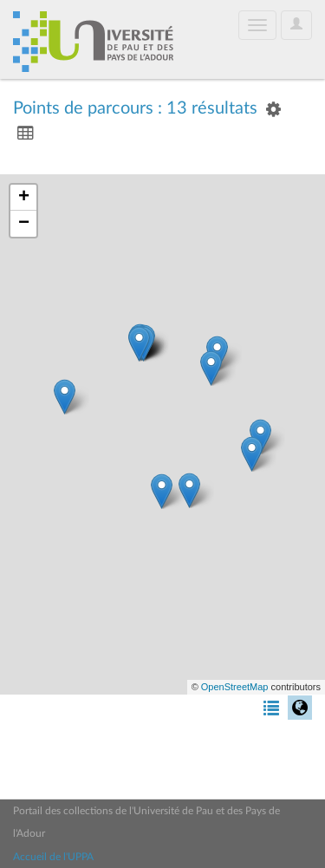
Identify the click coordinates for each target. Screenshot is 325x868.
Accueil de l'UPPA (53, 857)
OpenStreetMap (235, 687)
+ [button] (24, 198)
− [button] (24, 224)
